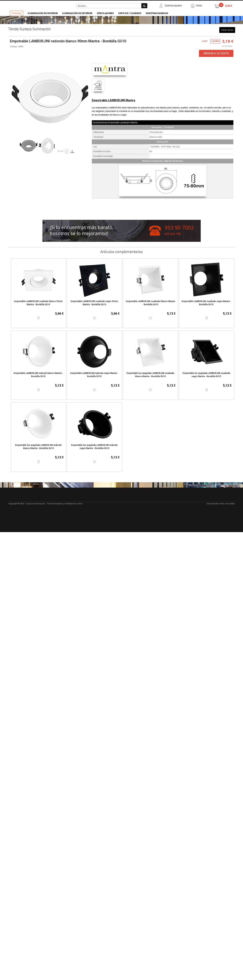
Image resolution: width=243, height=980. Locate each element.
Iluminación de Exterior (77, 13)
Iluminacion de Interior (43, 13)
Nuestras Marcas (157, 13)
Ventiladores (105, 13)
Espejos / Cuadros (130, 13)
